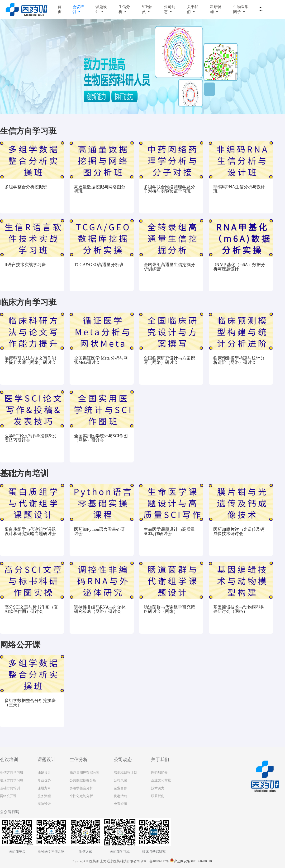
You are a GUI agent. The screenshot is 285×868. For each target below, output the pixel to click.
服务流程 (44, 796)
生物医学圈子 (241, 9)
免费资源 (120, 804)
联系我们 (158, 796)
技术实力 (158, 788)
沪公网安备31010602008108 (192, 861)
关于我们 (193, 9)
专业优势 (44, 780)
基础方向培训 (10, 788)
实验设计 (44, 804)
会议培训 (78, 9)
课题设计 (101, 9)
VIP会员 (147, 9)
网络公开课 (8, 796)
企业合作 (120, 788)
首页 (60, 9)
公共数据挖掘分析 (83, 780)
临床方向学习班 (12, 780)
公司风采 (120, 780)
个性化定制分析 (81, 796)
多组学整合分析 (81, 788)
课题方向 (44, 788)
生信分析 (124, 9)
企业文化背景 (161, 780)
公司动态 (170, 9)
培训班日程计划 (125, 773)
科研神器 (216, 9)
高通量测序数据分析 (85, 773)
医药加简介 (159, 773)
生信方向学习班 (12, 773)
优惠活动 (120, 796)
